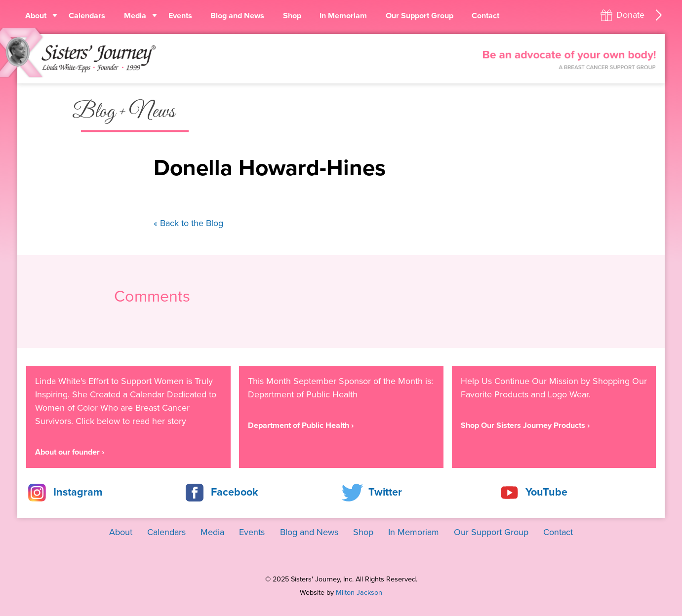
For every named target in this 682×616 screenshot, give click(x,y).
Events (180, 16)
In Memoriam (343, 16)
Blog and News (237, 16)
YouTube (546, 492)
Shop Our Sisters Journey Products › (525, 425)
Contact (485, 16)
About (36, 16)
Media (135, 16)
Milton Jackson (359, 593)
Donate (630, 15)
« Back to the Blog (188, 223)
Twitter (385, 492)
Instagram (78, 492)
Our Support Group (420, 16)
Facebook (235, 492)
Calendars (87, 16)
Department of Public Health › (301, 425)
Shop (292, 16)
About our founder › (70, 452)
